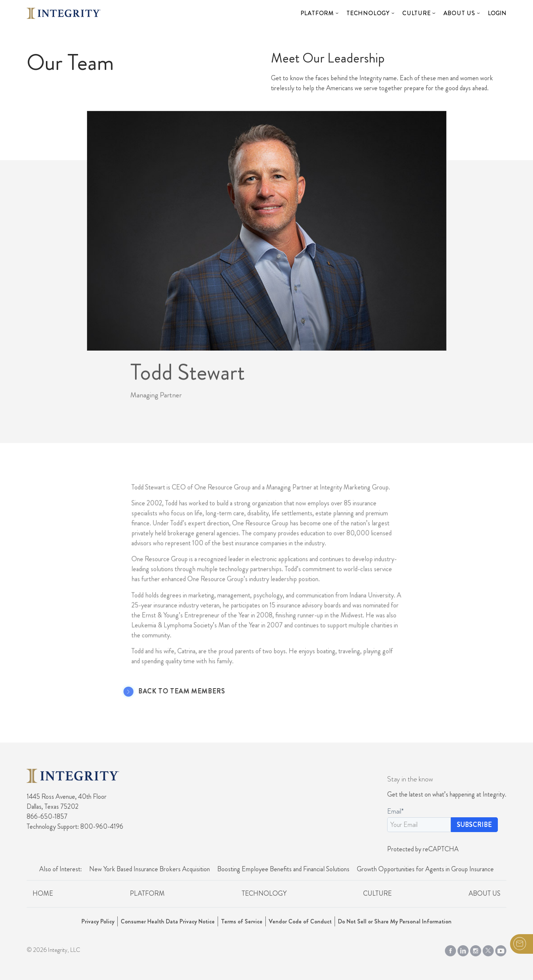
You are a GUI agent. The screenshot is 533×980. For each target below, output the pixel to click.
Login (497, 13)
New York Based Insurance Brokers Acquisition (150, 869)
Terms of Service (242, 921)
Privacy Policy (98, 921)
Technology (368, 13)
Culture (417, 13)
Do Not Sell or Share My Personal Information (395, 921)
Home (43, 893)
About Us (459, 13)
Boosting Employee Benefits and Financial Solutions (283, 869)
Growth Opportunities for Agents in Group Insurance (425, 869)
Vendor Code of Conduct (300, 921)
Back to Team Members (171, 692)
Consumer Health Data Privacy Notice (168, 921)
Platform (317, 13)
